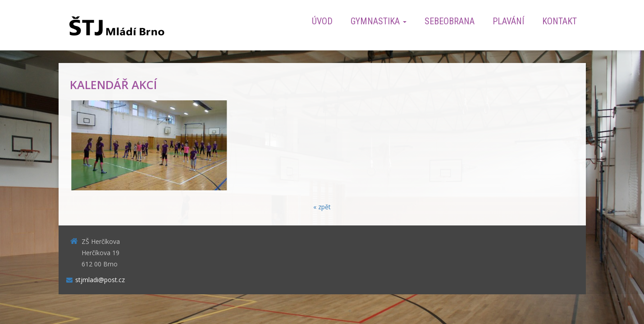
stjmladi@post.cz (100, 280)
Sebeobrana (450, 21)
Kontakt (560, 21)
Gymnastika (379, 21)
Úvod (322, 21)
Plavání (508, 21)
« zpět (322, 207)
